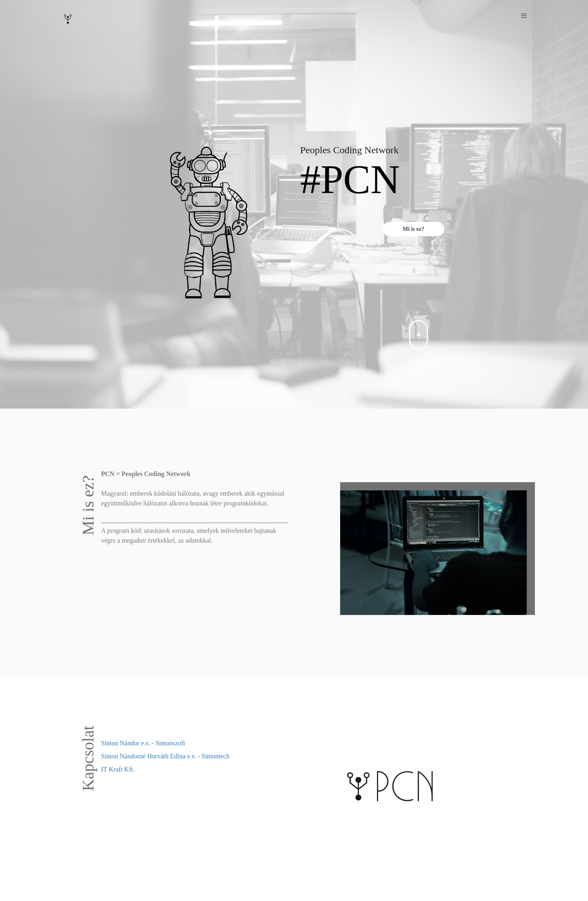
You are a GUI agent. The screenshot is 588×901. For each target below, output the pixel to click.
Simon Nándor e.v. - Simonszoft (143, 743)
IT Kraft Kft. (118, 769)
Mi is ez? (413, 229)
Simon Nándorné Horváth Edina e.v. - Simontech (165, 756)
